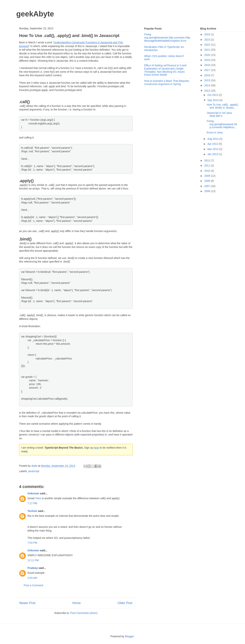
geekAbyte (35, 14)
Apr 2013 (213, 144)
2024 (208, 34)
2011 (208, 166)
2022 (208, 45)
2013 (208, 91)
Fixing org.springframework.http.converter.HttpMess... (222, 124)
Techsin (32, 511)
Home (76, 603)
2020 (208, 55)
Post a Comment (33, 585)
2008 (208, 181)
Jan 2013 (213, 154)
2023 (208, 40)
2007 (208, 186)
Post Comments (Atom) (84, 613)
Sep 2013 (213, 100)
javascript (34, 471)
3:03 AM (32, 578)
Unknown (33, 493)
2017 (208, 70)
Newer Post (27, 603)
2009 (208, 176)
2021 (208, 50)
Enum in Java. (215, 132)
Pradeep (33, 568)
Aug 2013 (213, 139)
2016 (208, 75)
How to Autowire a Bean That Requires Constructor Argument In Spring (167, 82)
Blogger (129, 636)
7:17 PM (32, 503)
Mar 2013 (213, 149)
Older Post (125, 603)
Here (38, 498)
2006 (208, 191)
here (96, 448)
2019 (208, 60)
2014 (208, 85)
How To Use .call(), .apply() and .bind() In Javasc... (222, 106)
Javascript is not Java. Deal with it (220, 114)
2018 (208, 65)
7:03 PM (32, 543)
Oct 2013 (213, 95)
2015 (208, 80)
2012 (208, 160)
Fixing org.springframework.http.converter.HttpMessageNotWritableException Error (167, 38)
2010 (208, 171)
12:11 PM (33, 560)
